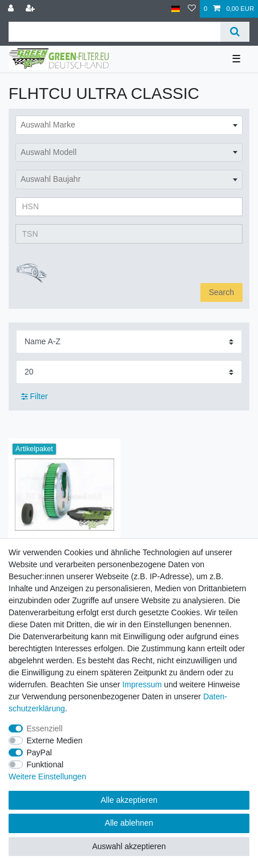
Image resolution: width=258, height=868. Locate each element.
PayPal (39, 752)
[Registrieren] (31, 9)
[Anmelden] (12, 9)
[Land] (176, 9)
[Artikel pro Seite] (129, 372)
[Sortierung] (129, 342)
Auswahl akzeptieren (129, 846)
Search (221, 292)
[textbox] (129, 125)
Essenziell (45, 728)
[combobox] (129, 125)
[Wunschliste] (192, 9)
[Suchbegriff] (114, 32)
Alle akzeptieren (129, 800)
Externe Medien (55, 740)
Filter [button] (35, 397)
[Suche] (235, 32)
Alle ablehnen (129, 823)
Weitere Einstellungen (47, 777)
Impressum (142, 684)
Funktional (45, 765)
